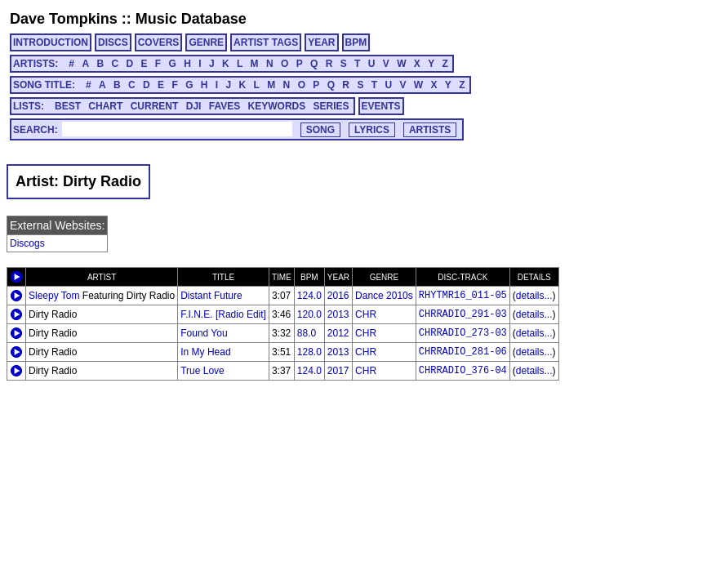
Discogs (27, 243)
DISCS (113, 42)
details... (534, 296)
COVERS (159, 42)
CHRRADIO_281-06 (463, 352)
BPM (356, 42)
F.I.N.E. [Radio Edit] (223, 314)
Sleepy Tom (54, 296)
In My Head (205, 352)
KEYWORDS (277, 106)
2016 (338, 296)
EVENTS (381, 106)
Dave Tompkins (64, 19)
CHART (105, 106)
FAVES (225, 106)
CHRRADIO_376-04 (463, 371)
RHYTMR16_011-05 (463, 296)
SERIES (331, 106)
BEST (68, 106)
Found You (204, 333)
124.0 (309, 296)
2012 (338, 333)
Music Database (191, 19)
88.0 (307, 333)
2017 (338, 371)
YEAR (321, 42)
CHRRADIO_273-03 (463, 333)
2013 (338, 314)
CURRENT (155, 106)
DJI (194, 106)
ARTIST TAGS (266, 42)
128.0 (309, 352)
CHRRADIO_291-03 (463, 314)
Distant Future (211, 296)
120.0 (309, 314)
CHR (366, 314)
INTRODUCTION (51, 42)
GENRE (206, 42)
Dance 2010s (384, 296)
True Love (202, 371)
